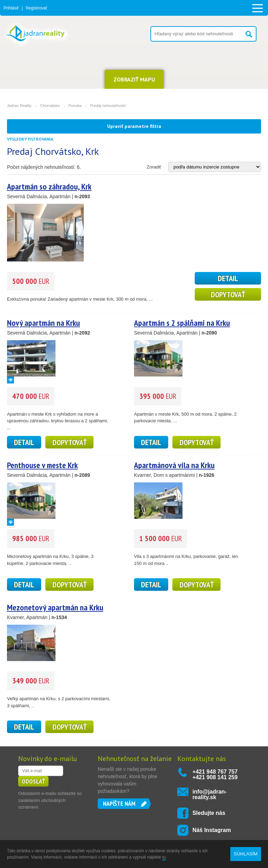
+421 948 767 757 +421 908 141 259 (215, 774)
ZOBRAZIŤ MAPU (134, 79)
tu (164, 857)
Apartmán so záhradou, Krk (49, 186)
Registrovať (37, 8)
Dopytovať (228, 294)
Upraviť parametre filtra (134, 126)
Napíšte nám (119, 804)
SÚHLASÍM (246, 854)
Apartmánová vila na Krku (174, 465)
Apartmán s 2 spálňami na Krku (182, 323)
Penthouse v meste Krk (42, 465)
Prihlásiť (11, 8)
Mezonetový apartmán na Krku (55, 607)
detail (228, 278)
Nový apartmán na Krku (43, 323)
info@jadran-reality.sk (209, 794)
